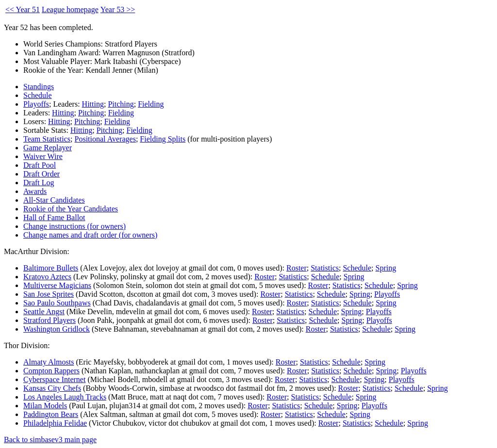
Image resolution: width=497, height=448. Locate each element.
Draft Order (41, 174)
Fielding (151, 104)
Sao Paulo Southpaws (57, 303)
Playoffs (36, 104)
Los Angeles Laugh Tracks (65, 397)
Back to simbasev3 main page (50, 440)
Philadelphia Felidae (55, 423)
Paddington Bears (51, 414)
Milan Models (45, 406)
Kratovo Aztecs (47, 277)
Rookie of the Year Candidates (71, 209)
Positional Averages (105, 139)
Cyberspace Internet (54, 379)
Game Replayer (48, 148)
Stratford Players (50, 320)
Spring (386, 268)
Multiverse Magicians (57, 285)
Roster (297, 268)
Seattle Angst (44, 312)
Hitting (93, 104)
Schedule (38, 95)
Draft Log (39, 183)
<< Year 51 (23, 9)
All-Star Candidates (54, 200)
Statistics (325, 268)
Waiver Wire (43, 156)
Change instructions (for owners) (75, 226)
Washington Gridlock (57, 329)
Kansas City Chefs (52, 388)
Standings (39, 87)
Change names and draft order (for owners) (90, 235)
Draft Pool (40, 165)
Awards (35, 191)
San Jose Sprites (49, 294)
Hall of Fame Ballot (54, 217)
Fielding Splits (163, 139)
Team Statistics (47, 139)
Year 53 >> (118, 9)
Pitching (121, 104)
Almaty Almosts (49, 362)
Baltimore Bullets (51, 268)
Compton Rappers (51, 371)
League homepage (70, 9)
